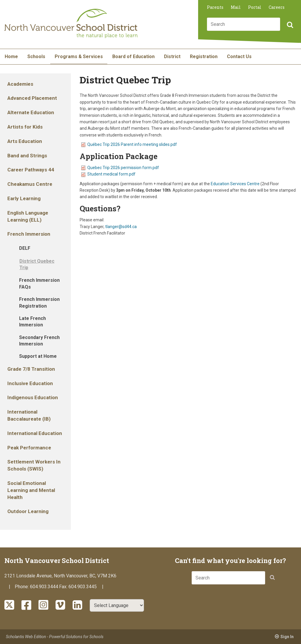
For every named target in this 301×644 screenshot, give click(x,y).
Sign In (287, 637)
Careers (277, 7)
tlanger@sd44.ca (121, 227)
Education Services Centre (235, 184)
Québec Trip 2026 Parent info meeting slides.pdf (129, 144)
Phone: (22, 587)
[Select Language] (117, 605)
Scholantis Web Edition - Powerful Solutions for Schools (55, 637)
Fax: (64, 587)
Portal (255, 7)
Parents (215, 7)
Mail (236, 7)
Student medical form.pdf (108, 174)
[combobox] (244, 24)
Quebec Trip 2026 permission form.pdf (120, 168)
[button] (289, 25)
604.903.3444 (44, 587)
